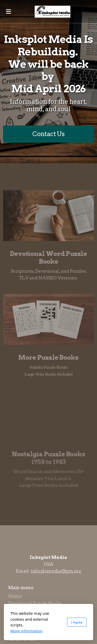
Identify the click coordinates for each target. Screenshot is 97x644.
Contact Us (48, 134)
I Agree (77, 622)
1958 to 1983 (48, 463)
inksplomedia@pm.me (56, 571)
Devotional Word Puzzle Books (48, 258)
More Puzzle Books (48, 358)
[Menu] (8, 12)
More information (27, 631)
